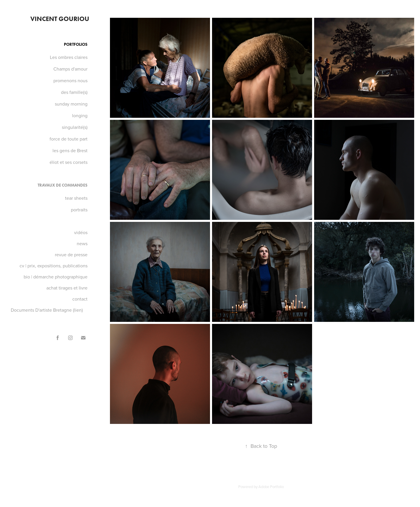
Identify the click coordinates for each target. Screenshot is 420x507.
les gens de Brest (70, 150)
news (82, 243)
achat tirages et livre (67, 288)
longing (80, 115)
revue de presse (71, 255)
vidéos (81, 232)
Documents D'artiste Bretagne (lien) (47, 310)
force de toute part (69, 139)
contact (80, 299)
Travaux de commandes (63, 185)
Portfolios (76, 44)
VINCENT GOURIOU (60, 19)
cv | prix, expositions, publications (54, 266)
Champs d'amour (70, 69)
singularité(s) (75, 127)
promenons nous (70, 80)
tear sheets (76, 198)
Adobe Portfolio (271, 487)
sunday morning (71, 104)
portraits (79, 210)
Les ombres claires (69, 57)
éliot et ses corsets (69, 162)
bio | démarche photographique (56, 277)
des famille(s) (74, 92)
